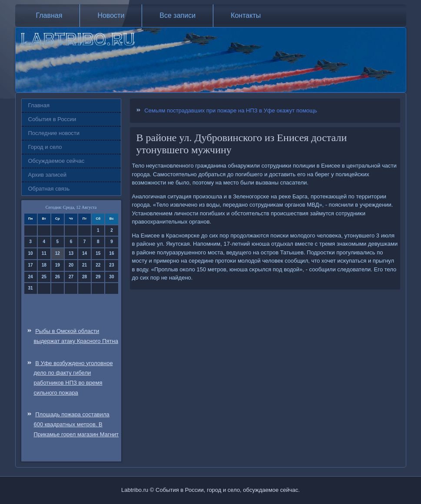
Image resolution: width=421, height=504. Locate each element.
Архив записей (48, 175)
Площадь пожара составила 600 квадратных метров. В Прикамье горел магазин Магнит (76, 424)
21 (85, 265)
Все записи (177, 15)
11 (44, 253)
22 (98, 265)
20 (71, 265)
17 (31, 265)
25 (44, 277)
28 (85, 277)
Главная (49, 15)
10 (31, 253)
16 (111, 253)
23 (111, 265)
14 (85, 253)
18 (44, 265)
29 (98, 277)
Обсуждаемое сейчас (56, 161)
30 (111, 277)
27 (71, 277)
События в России (52, 119)
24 (31, 277)
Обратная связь (49, 189)
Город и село (45, 147)
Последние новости (54, 133)
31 (31, 288)
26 (58, 277)
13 (71, 253)
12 (58, 253)
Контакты (246, 15)
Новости (111, 15)
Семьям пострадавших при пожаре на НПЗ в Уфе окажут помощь (231, 110)
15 (98, 253)
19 (58, 265)
